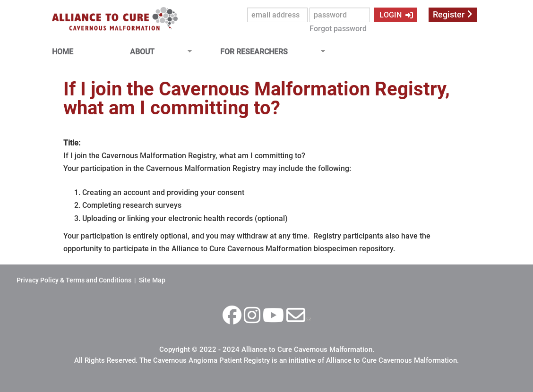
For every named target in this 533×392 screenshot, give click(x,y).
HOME (63, 52)
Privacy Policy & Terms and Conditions (74, 280)
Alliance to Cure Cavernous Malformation (307, 349)
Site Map (152, 280)
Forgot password (338, 29)
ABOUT (157, 52)
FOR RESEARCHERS (269, 52)
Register (449, 15)
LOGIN (390, 15)
